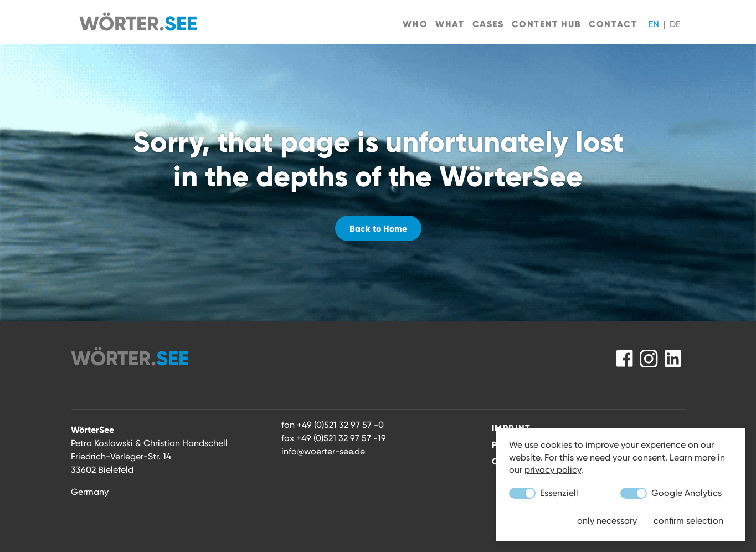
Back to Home (378, 228)
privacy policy (553, 470)
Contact (613, 24)
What (450, 24)
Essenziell (544, 493)
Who (415, 24)
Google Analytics (671, 493)
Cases (488, 24)
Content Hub (547, 24)
